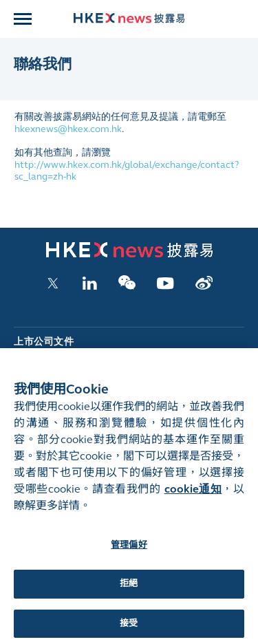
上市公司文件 (44, 342)
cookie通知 (193, 494)
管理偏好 (129, 550)
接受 (129, 629)
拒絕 (129, 589)
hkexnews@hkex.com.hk (68, 129)
